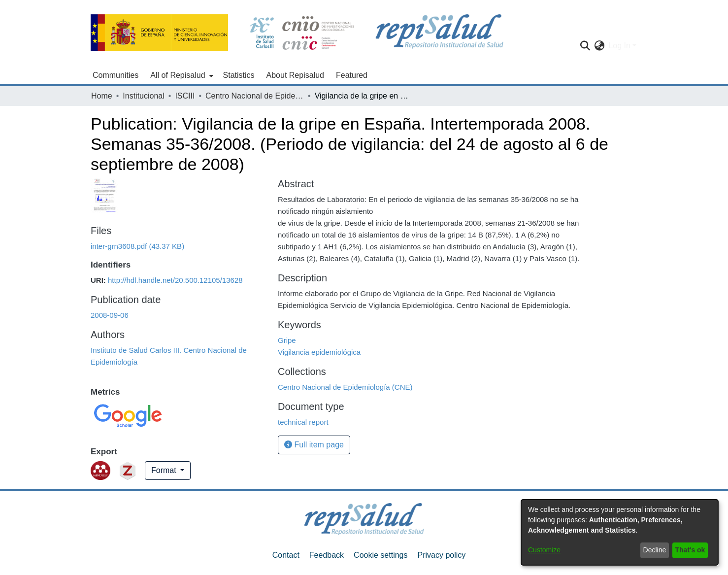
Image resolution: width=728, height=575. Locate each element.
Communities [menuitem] (116, 75)
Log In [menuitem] (619, 46)
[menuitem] (181, 75)
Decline (655, 550)
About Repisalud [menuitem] (295, 75)
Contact (286, 555)
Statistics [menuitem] (239, 75)
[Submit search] (585, 46)
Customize (544, 550)
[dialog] (620, 532)
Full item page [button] (314, 445)
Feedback (327, 555)
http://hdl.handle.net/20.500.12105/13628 (175, 280)
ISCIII (185, 96)
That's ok (690, 550)
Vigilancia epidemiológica (319, 352)
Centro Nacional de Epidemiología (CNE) (255, 96)
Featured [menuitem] (352, 75)
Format (165, 470)
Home (102, 96)
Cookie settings (381, 555)
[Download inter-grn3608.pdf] (137, 246)
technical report (303, 422)
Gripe (287, 340)
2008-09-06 (110, 315)
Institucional (144, 96)
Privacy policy (441, 555)
